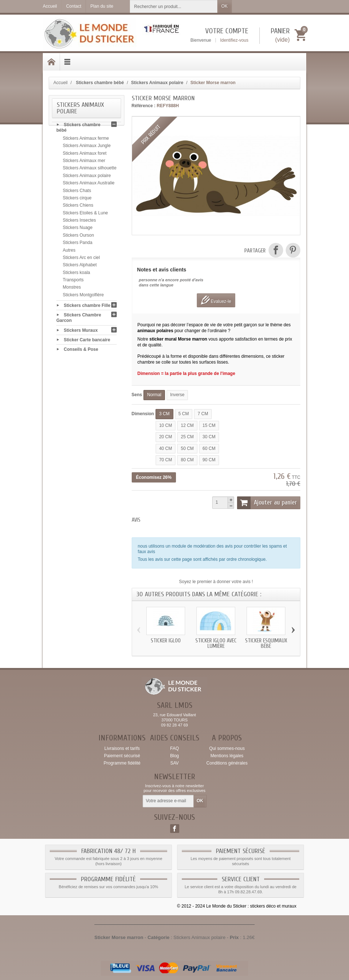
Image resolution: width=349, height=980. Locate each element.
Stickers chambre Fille (87, 306)
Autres (69, 251)
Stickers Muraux (81, 331)
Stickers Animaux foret (85, 154)
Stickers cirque (77, 199)
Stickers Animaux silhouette (90, 169)
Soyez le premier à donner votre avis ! (216, 582)
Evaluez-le (216, 300)
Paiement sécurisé (122, 756)
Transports (73, 281)
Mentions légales (227, 756)
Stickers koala (77, 274)
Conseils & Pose (81, 350)
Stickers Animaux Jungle (87, 147)
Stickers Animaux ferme (86, 139)
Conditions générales (227, 763)
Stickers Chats (77, 191)
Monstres (72, 288)
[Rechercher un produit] (174, 6)
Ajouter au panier (267, 503)
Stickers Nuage (78, 229)
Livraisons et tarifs (122, 748)
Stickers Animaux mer (84, 162)
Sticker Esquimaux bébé (266, 643)
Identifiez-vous (234, 40)
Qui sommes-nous (227, 748)
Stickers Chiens (78, 206)
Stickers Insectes (80, 221)
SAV (174, 763)
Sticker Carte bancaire (87, 341)
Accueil (61, 83)
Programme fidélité (122, 763)
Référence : (144, 106)
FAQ (174, 748)
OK (224, 6)
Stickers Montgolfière (83, 296)
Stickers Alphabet (80, 266)
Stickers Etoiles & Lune (85, 214)
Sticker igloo (166, 641)
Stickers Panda (78, 244)
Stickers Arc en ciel (81, 259)
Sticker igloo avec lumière (216, 643)
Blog (174, 756)
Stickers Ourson (78, 236)
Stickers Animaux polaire (87, 177)
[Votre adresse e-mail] (168, 801)
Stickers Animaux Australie (89, 184)
